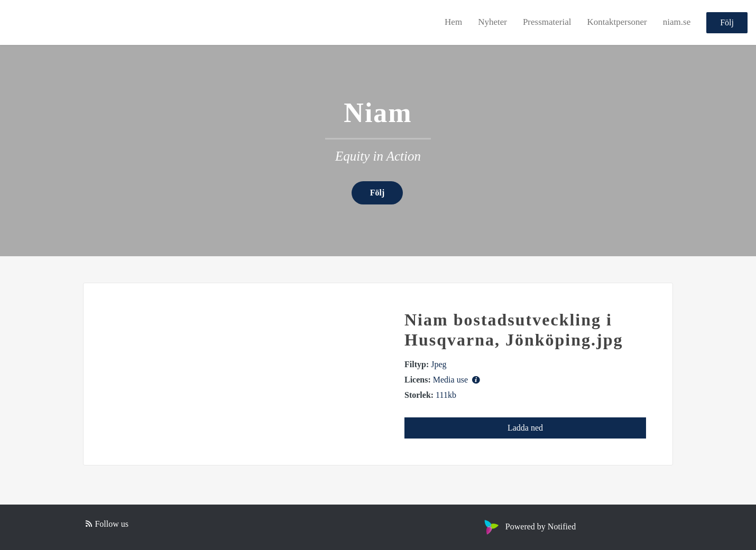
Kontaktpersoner (617, 22)
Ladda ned (525, 428)
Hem (453, 22)
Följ (727, 22)
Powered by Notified (529, 526)
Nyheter (492, 22)
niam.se (677, 22)
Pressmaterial (547, 22)
